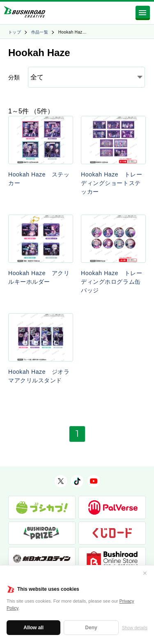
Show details (135, 628)
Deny (91, 628)
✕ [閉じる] (145, 573)
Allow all (33, 628)
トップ (15, 32)
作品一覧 (40, 32)
